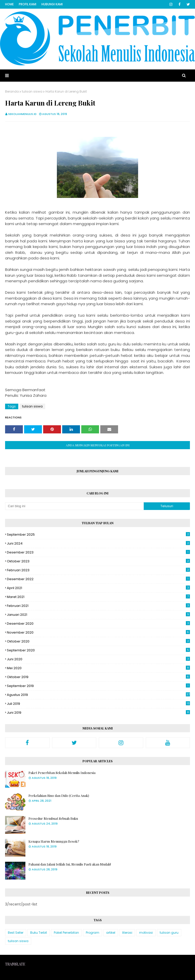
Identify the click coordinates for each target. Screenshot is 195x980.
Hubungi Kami (52, 4)
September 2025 (98, 535)
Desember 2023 (98, 552)
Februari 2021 (98, 606)
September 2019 (98, 686)
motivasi (146, 933)
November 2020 (98, 632)
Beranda (12, 91)
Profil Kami (28, 4)
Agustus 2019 (98, 695)
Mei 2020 (98, 668)
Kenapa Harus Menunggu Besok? (54, 841)
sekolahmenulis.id (22, 114)
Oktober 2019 (98, 677)
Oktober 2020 (98, 641)
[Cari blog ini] (74, 506)
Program (93, 933)
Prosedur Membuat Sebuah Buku (53, 818)
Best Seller (16, 933)
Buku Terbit (39, 933)
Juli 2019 (98, 704)
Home (9, 4)
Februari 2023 (98, 570)
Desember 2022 (98, 579)
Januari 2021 (98, 615)
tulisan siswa (32, 91)
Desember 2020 (98, 624)
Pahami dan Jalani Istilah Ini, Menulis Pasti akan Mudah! (70, 864)
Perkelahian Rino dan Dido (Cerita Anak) (59, 795)
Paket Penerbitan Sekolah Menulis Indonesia (62, 773)
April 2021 (98, 588)
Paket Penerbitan (66, 933)
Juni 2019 (98, 713)
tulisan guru (169, 933)
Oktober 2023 (98, 561)
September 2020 (98, 650)
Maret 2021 (98, 597)
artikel (111, 933)
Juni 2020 (98, 659)
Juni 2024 (98, 543)
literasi (127, 933)
